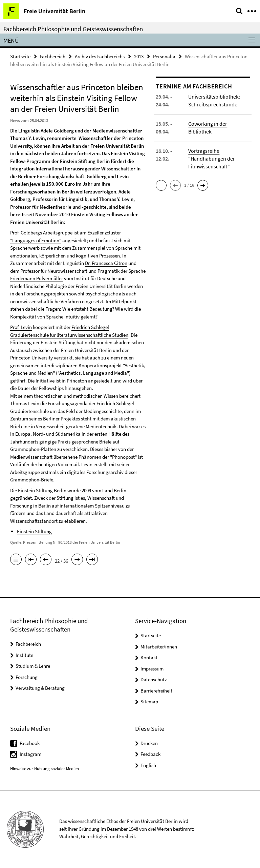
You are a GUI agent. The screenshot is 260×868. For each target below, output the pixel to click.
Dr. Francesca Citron (106, 263)
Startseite (20, 56)
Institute (24, 655)
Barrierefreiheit (156, 691)
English (148, 765)
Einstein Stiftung (34, 531)
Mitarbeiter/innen (159, 647)
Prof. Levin (21, 327)
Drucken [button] (149, 743)
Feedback (150, 754)
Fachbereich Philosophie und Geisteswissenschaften (73, 29)
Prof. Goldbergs (26, 233)
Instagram (30, 754)
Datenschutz (154, 679)
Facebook (30, 743)
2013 (139, 56)
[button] (161, 185)
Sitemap (149, 701)
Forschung (27, 677)
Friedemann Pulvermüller (37, 278)
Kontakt (149, 657)
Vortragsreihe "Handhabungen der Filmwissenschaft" (212, 159)
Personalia (164, 56)
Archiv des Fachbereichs (100, 56)
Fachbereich (53, 56)
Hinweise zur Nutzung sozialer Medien (45, 769)
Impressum (152, 669)
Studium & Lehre (33, 666)
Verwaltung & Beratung (40, 688)
